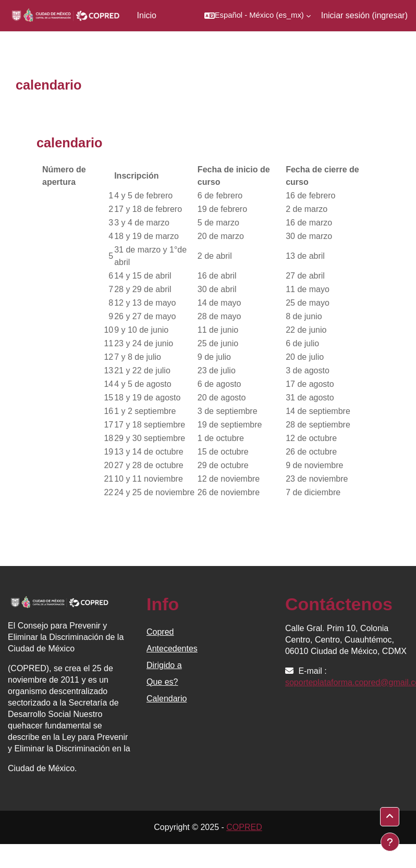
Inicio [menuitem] (147, 15)
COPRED (244, 827)
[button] (258, 16)
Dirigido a (164, 665)
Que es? (162, 682)
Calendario (167, 699)
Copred (160, 632)
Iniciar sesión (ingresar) (364, 15)
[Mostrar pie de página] (390, 842)
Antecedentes (172, 649)
